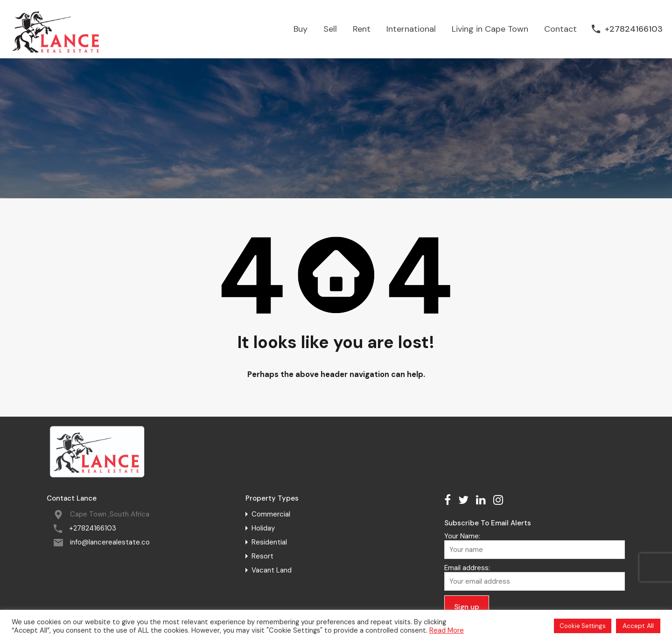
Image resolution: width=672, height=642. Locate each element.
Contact (560, 29)
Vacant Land (272, 570)
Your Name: (534, 545)
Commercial (271, 514)
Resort (262, 556)
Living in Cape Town (490, 29)
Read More (447, 630)
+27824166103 (634, 29)
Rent (362, 29)
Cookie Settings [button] (583, 626)
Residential (269, 542)
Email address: (534, 577)
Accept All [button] (638, 626)
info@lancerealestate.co (110, 542)
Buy (301, 29)
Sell (330, 29)
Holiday (263, 528)
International (411, 29)
